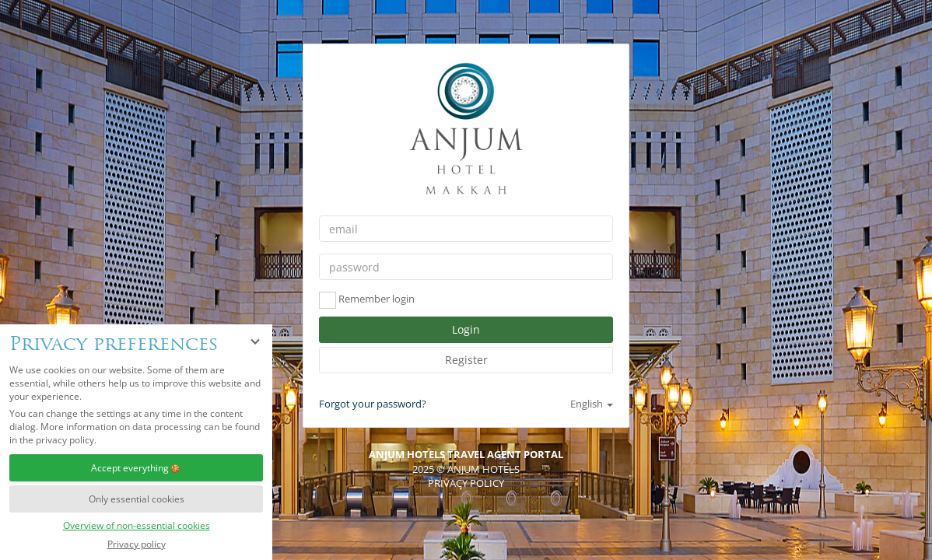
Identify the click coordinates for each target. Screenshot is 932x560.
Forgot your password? (373, 404)
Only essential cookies (137, 499)
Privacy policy (137, 544)
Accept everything (137, 468)
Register (466, 360)
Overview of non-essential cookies (137, 525)
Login (466, 329)
